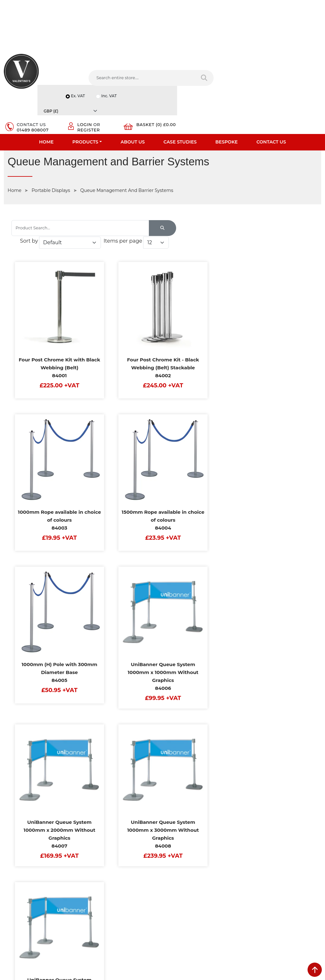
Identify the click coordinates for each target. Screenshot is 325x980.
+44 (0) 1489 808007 (196, 877)
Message (257, 876)
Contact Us (271, 106)
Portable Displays (51, 156)
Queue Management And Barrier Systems (127, 156)
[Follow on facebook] (172, 891)
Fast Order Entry (21, 827)
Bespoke (227, 106)
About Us (133, 106)
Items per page (227, 202)
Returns (93, 835)
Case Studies (180, 106)
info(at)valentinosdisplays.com (206, 850)
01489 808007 (196, 83)
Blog (9, 876)
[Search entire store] (150, 86)
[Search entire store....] (99, 86)
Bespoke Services (22, 843)
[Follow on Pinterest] (219, 891)
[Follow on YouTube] (207, 891)
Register (245, 83)
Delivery (93, 811)
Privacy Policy (99, 819)
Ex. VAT (224, 62)
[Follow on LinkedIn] (195, 891)
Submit (300, 907)
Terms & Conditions (105, 827)
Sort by (209, 190)
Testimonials (17, 835)
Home (46, 106)
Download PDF (20, 860)
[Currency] (299, 62)
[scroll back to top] (315, 970)
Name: (254, 820)
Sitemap (94, 843)
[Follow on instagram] (231, 891)
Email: (254, 848)
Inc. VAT (256, 62)
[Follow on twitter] (183, 891)
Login (241, 78)
